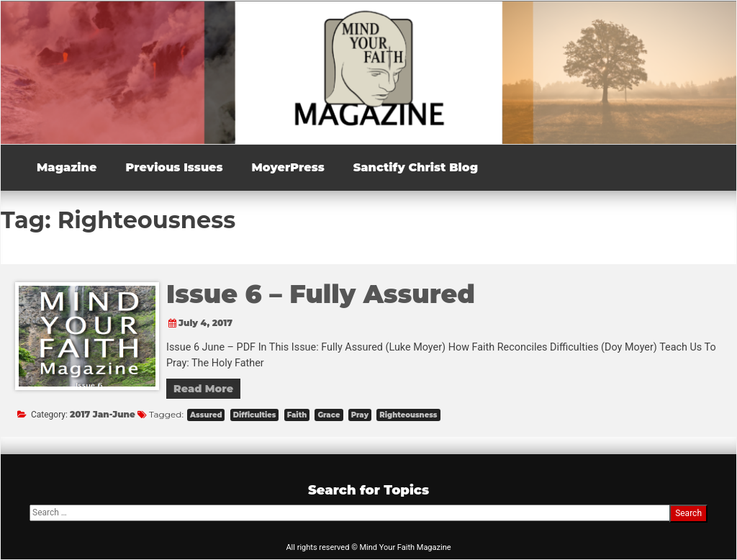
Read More (203, 389)
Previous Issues (174, 167)
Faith (297, 415)
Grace (329, 415)
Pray (360, 415)
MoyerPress (288, 167)
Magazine (67, 167)
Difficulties (255, 415)
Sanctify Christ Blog (416, 167)
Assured (206, 415)
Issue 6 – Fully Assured (321, 294)
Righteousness (408, 415)
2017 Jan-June (103, 414)
